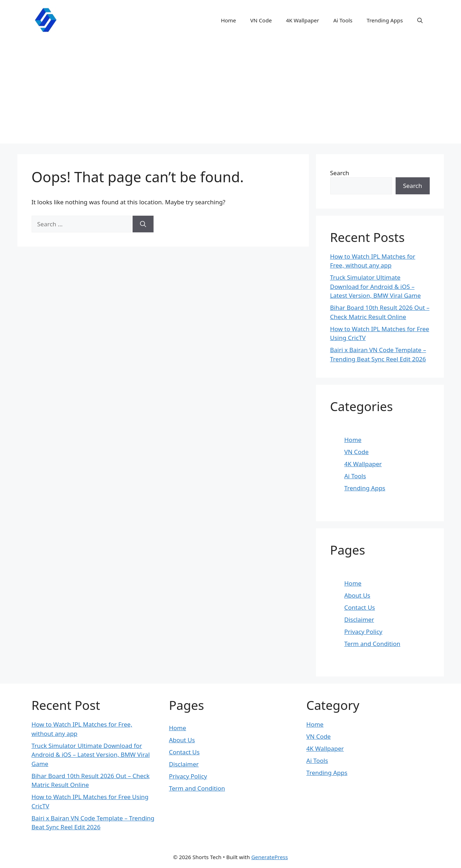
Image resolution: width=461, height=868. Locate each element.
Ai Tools (343, 20)
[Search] (143, 224)
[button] (420, 20)
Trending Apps (385, 20)
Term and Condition (372, 644)
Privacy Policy (363, 632)
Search (340, 173)
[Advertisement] (231, 94)
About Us (357, 595)
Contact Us (360, 607)
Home (228, 20)
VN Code (261, 20)
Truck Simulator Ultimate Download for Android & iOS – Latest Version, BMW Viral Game (376, 286)
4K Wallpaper (303, 20)
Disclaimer (359, 619)
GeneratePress (270, 857)
